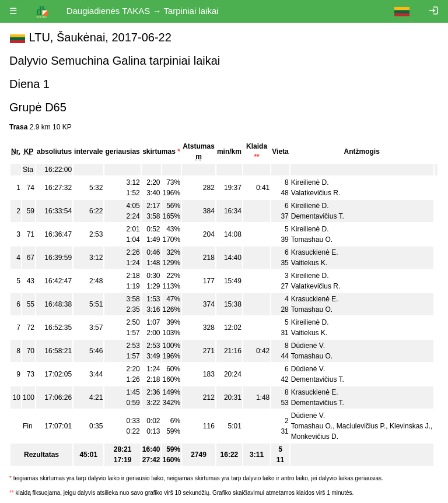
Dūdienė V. (308, 346)
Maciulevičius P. (361, 426)
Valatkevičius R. (316, 193)
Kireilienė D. (310, 182)
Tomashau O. (312, 240)
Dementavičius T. (318, 216)
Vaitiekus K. (309, 263)
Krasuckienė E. (315, 252)
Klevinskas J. (410, 426)
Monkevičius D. (315, 437)
